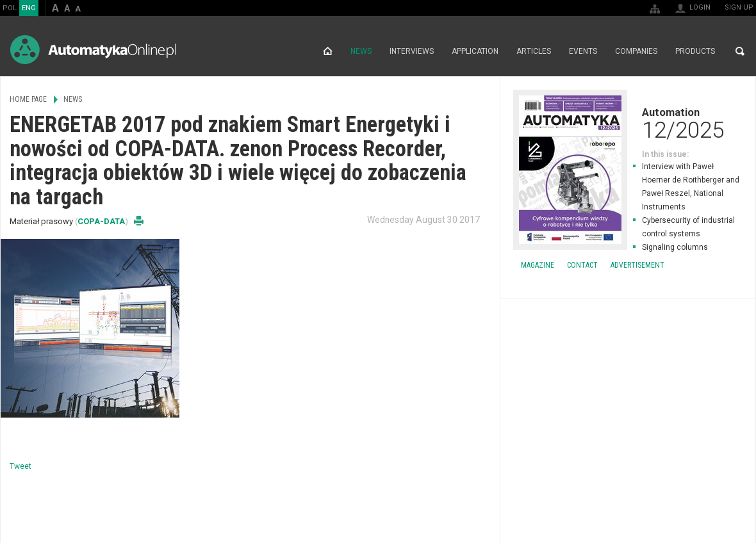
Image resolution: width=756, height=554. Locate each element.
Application (475, 51)
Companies (636, 51)
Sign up (739, 7)
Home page (328, 51)
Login (700, 7)
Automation (628, 123)
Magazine (538, 265)
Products (695, 51)
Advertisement (637, 265)
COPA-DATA (101, 221)
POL (10, 8)
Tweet (21, 466)
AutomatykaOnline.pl (93, 50)
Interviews (412, 51)
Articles (534, 51)
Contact (582, 265)
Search (740, 51)
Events (583, 51)
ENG (29, 8)
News (361, 51)
